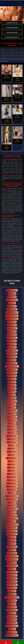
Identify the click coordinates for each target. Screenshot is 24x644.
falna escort (12, 544)
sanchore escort (12, 575)
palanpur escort (12, 442)
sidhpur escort (12, 607)
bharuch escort (12, 474)
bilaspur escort (12, 588)
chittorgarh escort (12, 559)
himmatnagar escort (12, 525)
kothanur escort (12, 411)
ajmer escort (12, 293)
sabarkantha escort (12, 319)
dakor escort (12, 449)
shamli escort (12, 464)
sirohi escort (12, 392)
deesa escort (12, 404)
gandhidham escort (12, 518)
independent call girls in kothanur (11, 174)
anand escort (12, 502)
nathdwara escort (12, 350)
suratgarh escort (12, 572)
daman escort (12, 306)
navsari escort (12, 325)
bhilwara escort (12, 490)
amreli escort (12, 388)
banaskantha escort (12, 316)
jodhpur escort (12, 420)
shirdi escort (12, 550)
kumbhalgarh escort (12, 556)
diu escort (12, 395)
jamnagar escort (12, 309)
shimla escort (12, 347)
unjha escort (12, 604)
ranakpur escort (12, 582)
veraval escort (12, 376)
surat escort (12, 398)
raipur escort (12, 594)
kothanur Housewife (12, 32)
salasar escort (12, 601)
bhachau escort (12, 357)
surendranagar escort (12, 366)
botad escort (12, 385)
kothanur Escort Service (8, 258)
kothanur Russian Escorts (12, 37)
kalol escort (12, 537)
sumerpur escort (12, 547)
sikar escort (12, 569)
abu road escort (12, 417)
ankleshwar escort (12, 509)
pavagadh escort (12, 338)
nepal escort (12, 613)
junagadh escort (12, 363)
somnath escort (12, 373)
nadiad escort (12, 506)
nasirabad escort (12, 623)
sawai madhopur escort (12, 597)
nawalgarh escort (12, 499)
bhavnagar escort (12, 369)
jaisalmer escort (12, 477)
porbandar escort (12, 436)
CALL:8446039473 (12, 15)
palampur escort (12, 534)
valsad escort (12, 322)
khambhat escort (12, 328)
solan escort (12, 455)
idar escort (12, 629)
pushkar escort (12, 620)
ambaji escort (12, 414)
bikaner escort (12, 563)
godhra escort (12, 430)
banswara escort (12, 483)
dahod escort (12, 379)
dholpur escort (12, 553)
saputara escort (12, 354)
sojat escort (12, 591)
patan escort (12, 426)
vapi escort (12, 303)
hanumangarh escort (12, 496)
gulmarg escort (12, 632)
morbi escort (12, 360)
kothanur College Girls (12, 27)
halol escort (12, 433)
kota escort (12, 423)
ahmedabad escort (12, 300)
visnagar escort (12, 452)
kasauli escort (12, 468)
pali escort (12, 445)
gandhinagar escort (12, 312)
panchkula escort (12, 528)
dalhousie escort (12, 531)
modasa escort (12, 335)
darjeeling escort (12, 610)
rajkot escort (12, 297)
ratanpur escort (12, 578)
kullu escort (12, 540)
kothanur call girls (18, 249)
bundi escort (12, 493)
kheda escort (12, 382)
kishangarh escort (12, 566)
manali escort (12, 344)
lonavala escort (12, 616)
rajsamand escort (12, 487)
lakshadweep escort (12, 626)
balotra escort (12, 480)
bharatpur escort (12, 585)
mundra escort (12, 515)
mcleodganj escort (12, 458)
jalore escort (12, 471)
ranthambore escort (12, 635)
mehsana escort (12, 439)
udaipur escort (12, 401)
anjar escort (12, 521)
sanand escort (12, 341)
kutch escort (12, 512)
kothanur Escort (18, 226)
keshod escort (12, 331)
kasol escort (12, 461)
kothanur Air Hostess (12, 23)
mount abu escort (12, 290)
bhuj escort (12, 407)
